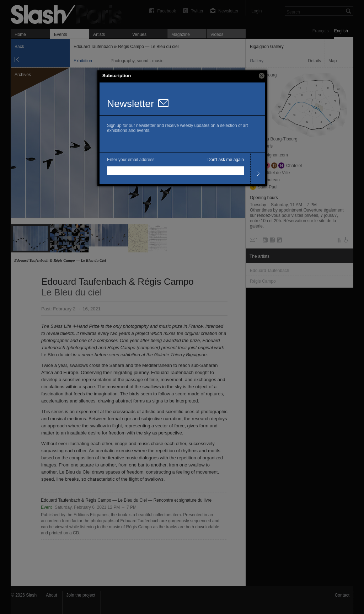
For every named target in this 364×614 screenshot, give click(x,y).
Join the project (81, 595)
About (51, 595)
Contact (342, 595)
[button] (262, 76)
